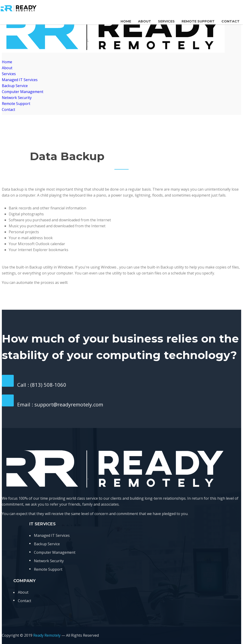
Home (126, 21)
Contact (231, 21)
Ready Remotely (47, 635)
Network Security (17, 98)
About (145, 21)
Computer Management (23, 92)
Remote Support (198, 21)
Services (166, 21)
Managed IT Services (20, 80)
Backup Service (15, 86)
